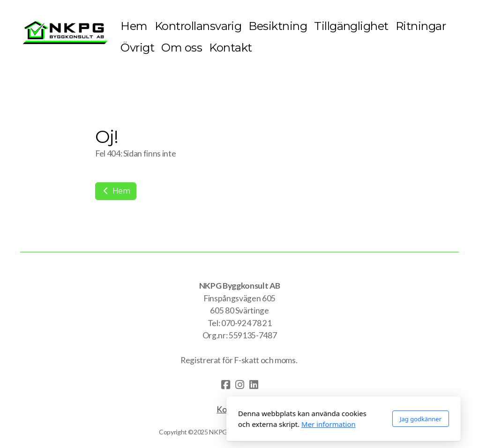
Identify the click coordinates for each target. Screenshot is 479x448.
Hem (116, 191)
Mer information (225, 424)
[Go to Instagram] (239, 385)
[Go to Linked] (254, 385)
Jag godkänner (317, 419)
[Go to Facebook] (225, 385)
